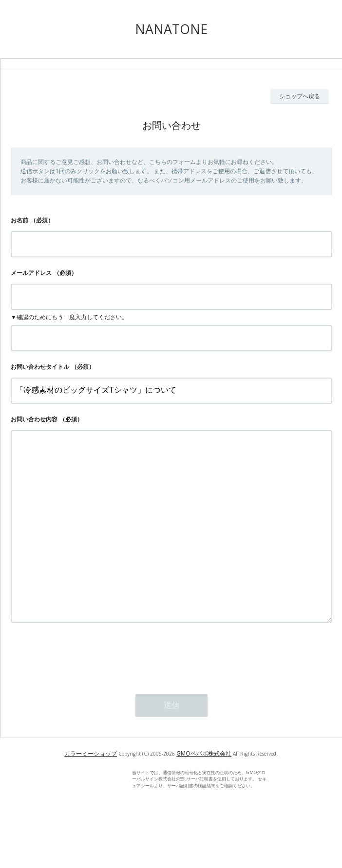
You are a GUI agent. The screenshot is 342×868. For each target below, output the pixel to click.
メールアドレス (31, 273)
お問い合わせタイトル (40, 367)
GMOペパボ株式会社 (204, 792)
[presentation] (85, 694)
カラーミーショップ (91, 792)
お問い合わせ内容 (34, 419)
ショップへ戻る (300, 96)
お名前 (19, 220)
